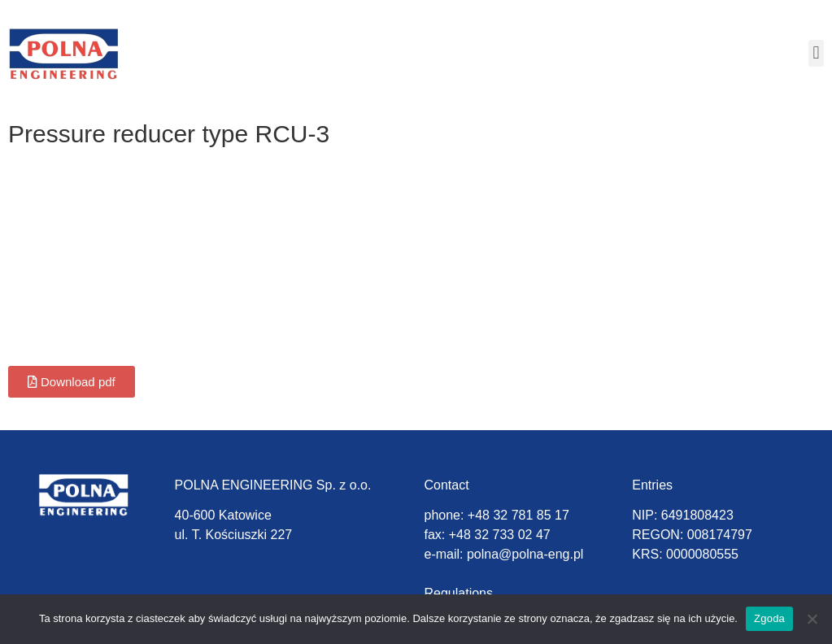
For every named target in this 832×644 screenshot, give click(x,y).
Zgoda (769, 618)
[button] (816, 53)
